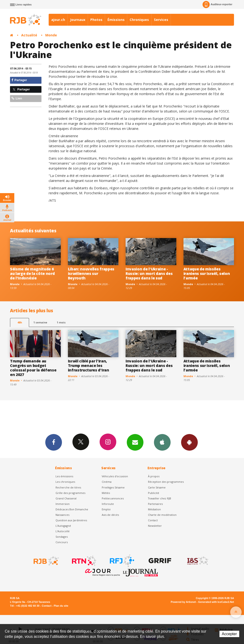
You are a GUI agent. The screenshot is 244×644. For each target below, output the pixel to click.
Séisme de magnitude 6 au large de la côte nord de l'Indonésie (32, 273)
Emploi (106, 509)
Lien (17, 98)
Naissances (62, 515)
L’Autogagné (63, 526)
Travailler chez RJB (160, 498)
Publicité (154, 493)
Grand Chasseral (66, 498)
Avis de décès (110, 515)
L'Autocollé (63, 531)
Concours (62, 542)
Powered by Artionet (183, 602)
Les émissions (64, 476)
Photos (96, 20)
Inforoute (108, 504)
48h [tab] (20, 322)
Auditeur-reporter (217, 5)
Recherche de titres (68, 487)
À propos (154, 476)
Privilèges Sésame (113, 487)
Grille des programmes (70, 493)
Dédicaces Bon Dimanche (72, 509)
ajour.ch (58, 20)
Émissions (116, 20)
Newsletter (155, 526)
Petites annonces (113, 498)
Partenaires (155, 504)
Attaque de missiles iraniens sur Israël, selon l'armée (207, 273)
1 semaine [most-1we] (40, 322)
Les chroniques (65, 482)
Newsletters (135, 442)
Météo (106, 493)
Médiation (154, 509)
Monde (51, 35)
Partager (19, 80)
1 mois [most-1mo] (61, 322)
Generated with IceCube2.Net (216, 602)
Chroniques (139, 20)
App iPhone (162, 442)
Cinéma (107, 482)
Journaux (78, 20)
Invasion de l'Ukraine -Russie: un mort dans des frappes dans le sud (149, 273)
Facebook (54, 442)
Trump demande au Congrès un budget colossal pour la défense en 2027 (33, 368)
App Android (189, 442)
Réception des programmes (166, 482)
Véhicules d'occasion (115, 476)
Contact (153, 520)
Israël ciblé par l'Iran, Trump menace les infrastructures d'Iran (89, 366)
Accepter (229, 634)
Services (161, 20)
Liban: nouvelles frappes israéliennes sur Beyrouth (91, 273)
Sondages (62, 537)
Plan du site (61, 606)
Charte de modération (162, 515)
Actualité (29, 35)
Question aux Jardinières (71, 520)
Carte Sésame (157, 487)
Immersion (63, 504)
